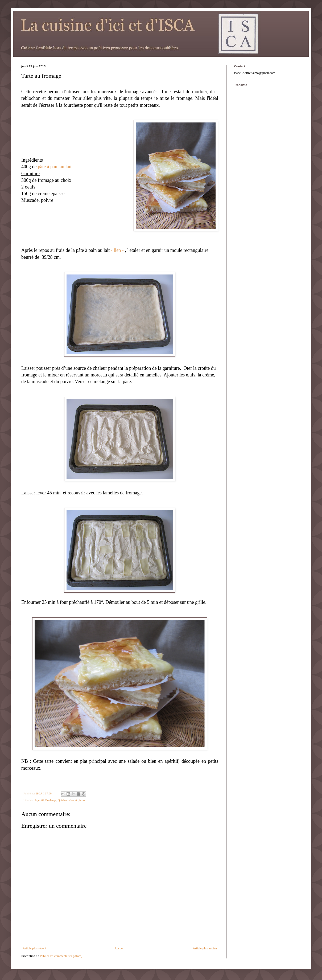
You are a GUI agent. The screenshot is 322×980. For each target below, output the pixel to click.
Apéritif (39, 800)
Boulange (51, 800)
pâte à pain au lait (55, 167)
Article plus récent (34, 948)
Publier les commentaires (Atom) (61, 956)
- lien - (117, 250)
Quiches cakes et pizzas (71, 800)
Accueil (119, 948)
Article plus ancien (205, 948)
